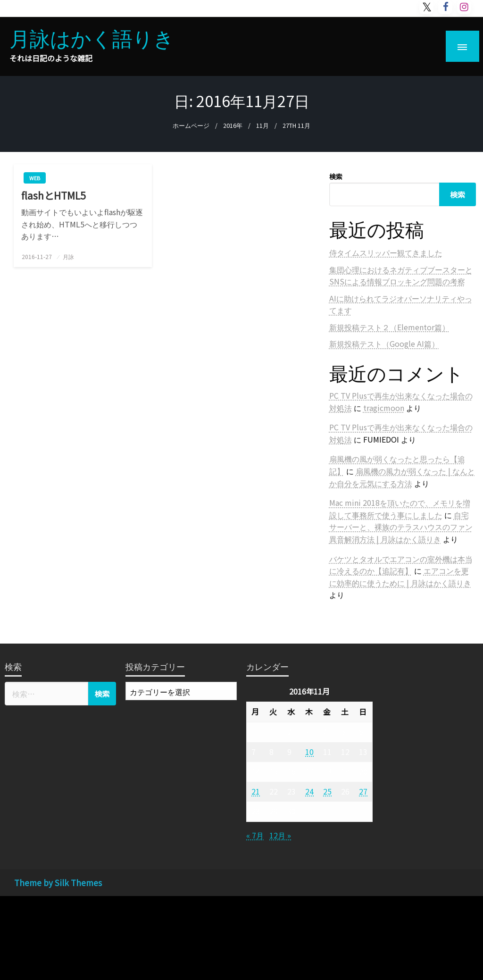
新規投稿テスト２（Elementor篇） (389, 327)
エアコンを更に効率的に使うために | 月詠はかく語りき (400, 577)
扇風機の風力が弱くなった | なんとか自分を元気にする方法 (402, 477)
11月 (262, 125)
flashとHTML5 (54, 196)
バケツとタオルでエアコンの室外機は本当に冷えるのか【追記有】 (401, 565)
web (35, 178)
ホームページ (191, 125)
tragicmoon (384, 408)
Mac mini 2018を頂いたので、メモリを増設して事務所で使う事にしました (400, 509)
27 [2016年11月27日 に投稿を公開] (363, 791)
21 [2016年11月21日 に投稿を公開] (256, 791)
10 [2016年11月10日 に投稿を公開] (309, 752)
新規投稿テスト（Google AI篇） (384, 343)
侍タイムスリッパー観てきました (386, 252)
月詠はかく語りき (92, 37)
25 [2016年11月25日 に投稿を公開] (327, 791)
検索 (336, 176)
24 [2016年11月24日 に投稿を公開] (309, 791)
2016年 (233, 125)
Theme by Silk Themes (58, 883)
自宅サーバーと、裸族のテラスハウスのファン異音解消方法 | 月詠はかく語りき (401, 527)
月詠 (68, 256)
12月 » (280, 835)
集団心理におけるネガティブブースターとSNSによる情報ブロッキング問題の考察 (401, 276)
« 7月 (255, 835)
